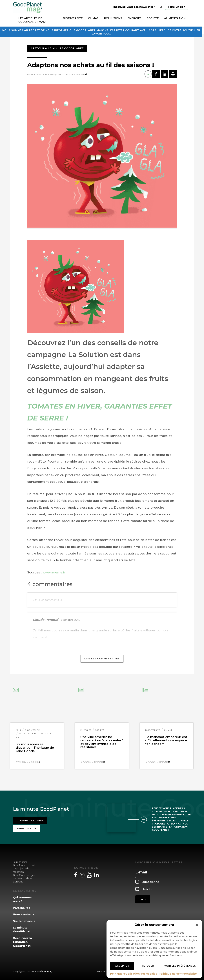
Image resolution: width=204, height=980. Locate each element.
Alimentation (175, 18)
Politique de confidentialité (178, 974)
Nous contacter (24, 914)
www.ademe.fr (54, 572)
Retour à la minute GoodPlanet (57, 48)
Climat (93, 18)
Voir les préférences (180, 966)
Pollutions (113, 18)
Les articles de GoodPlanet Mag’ (32, 20)
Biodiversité (73, 18)
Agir (18, 730)
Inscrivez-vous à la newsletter (134, 7)
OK (143, 899)
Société (153, 18)
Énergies (134, 18)
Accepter (122, 966)
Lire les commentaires (102, 659)
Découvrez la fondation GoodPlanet (22, 942)
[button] (197, 925)
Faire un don (177, 7)
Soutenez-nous (24, 921)
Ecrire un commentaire (47, 600)
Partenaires (22, 908)
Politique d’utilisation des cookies (134, 974)
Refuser (148, 966)
